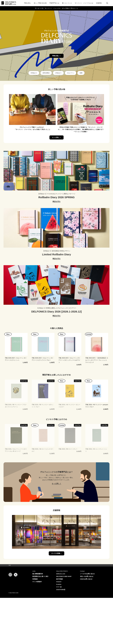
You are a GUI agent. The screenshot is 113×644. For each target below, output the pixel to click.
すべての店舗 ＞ (56, 553)
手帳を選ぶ (27, 3)
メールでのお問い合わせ (87, 574)
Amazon (59, 582)
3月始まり (34, 73)
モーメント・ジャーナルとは (84, 3)
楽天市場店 (60, 579)
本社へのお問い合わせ (87, 576)
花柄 (81, 73)
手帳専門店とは (54, 3)
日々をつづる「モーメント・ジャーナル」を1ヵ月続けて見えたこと (57, 8)
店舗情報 (99, 3)
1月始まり (58, 73)
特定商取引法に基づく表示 (40, 576)
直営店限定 (46, 73)
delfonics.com (61, 574)
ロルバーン (71, 73)
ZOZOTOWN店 (61, 590)
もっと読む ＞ (56, 137)
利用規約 (35, 579)
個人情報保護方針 (38, 574)
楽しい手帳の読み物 (40, 3)
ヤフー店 (59, 587)
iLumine (59, 584)
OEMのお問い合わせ (86, 579)
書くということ (67, 3)
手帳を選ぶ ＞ (56, 56)
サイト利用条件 (37, 582)
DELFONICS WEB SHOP (64, 576)
